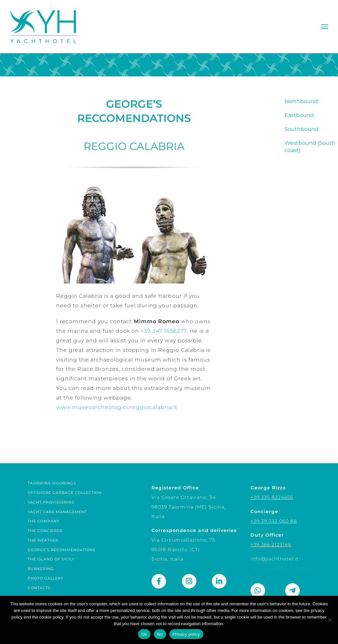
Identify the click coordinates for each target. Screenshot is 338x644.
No (160, 634)
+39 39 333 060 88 (274, 521)
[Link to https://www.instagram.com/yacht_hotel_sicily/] (189, 581)
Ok (144, 634)
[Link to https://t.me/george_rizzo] (292, 590)
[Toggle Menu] (325, 27)
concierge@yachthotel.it (283, 568)
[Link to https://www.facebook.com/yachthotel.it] (159, 581)
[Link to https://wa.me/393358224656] (258, 590)
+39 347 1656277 (164, 331)
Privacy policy (186, 634)
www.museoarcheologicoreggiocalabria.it (117, 407)
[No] (330, 620)
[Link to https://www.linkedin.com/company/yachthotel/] (219, 581)
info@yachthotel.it (275, 559)
